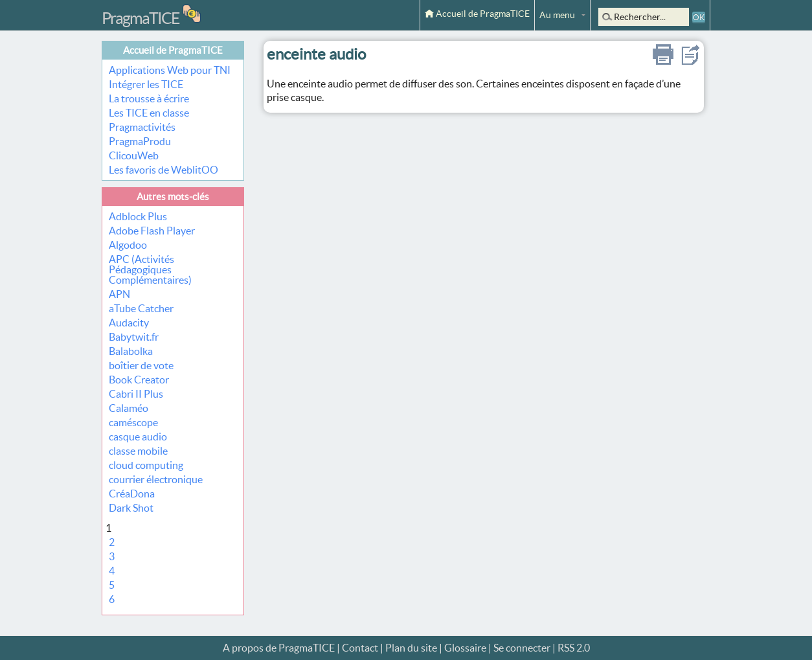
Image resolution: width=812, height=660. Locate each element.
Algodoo (128, 245)
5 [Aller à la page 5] (112, 585)
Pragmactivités (142, 127)
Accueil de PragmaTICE (477, 14)
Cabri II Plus (136, 394)
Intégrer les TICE (146, 84)
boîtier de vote (141, 365)
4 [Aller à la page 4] (112, 571)
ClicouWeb (134, 155)
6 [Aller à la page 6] (112, 599)
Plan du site (411, 648)
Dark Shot (131, 508)
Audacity (129, 323)
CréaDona (132, 494)
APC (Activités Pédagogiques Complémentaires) (150, 269)
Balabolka (131, 351)
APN (119, 294)
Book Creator (139, 380)
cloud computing (146, 465)
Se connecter (522, 648)
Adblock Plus (138, 216)
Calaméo (129, 408)
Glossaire (465, 648)
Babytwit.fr (134, 337)
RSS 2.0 (574, 648)
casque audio (138, 437)
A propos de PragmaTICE (279, 648)
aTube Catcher (141, 308)
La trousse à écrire (149, 98)
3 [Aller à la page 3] (112, 556)
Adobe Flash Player (152, 231)
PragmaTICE (141, 18)
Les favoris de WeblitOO (164, 170)
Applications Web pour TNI (170, 70)
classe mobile (138, 451)
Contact (360, 648)
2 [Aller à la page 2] (112, 542)
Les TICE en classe (149, 113)
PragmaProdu (140, 141)
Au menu (557, 15)
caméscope (133, 422)
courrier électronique (156, 479)
